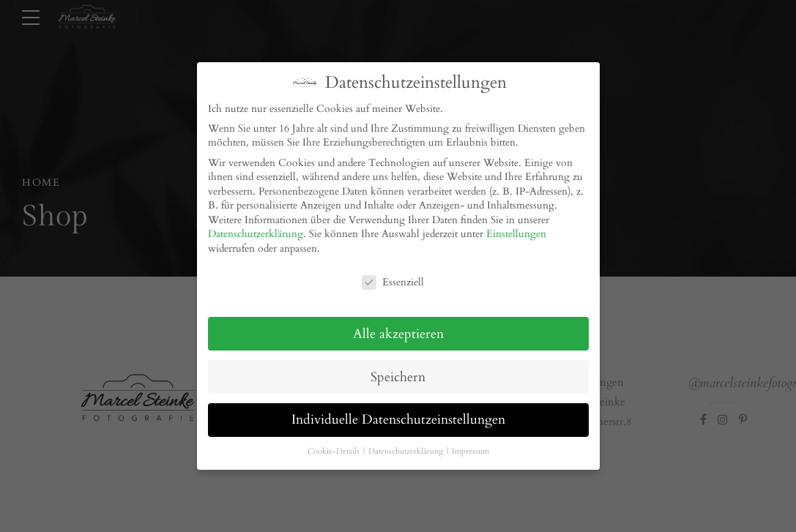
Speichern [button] (398, 370)
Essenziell (393, 276)
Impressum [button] (470, 445)
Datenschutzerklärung (256, 227)
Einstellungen (516, 227)
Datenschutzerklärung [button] (407, 445)
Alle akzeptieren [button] (398, 327)
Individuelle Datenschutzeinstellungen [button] (398, 413)
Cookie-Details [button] (335, 445)
